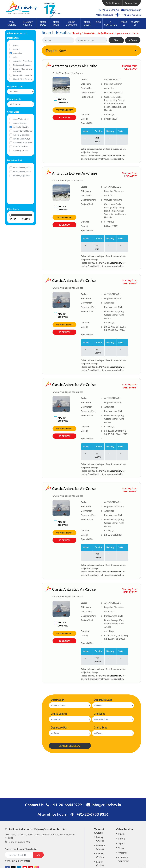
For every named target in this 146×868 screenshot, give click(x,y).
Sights (121, 843)
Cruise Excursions (72, 23)
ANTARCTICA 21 (21, 127)
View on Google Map (20, 842)
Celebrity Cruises (21, 151)
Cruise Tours (56, 23)
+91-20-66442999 (110, 10)
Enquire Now (131, 3)
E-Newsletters (111, 23)
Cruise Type (101, 728)
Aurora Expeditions (22, 135)
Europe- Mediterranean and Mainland (26, 70)
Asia (15, 57)
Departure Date (103, 700)
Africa (16, 45)
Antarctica (18, 53)
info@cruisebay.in (131, 10)
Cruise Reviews (113, 3)
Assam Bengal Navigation (25, 131)
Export (133, 40)
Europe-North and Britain (25, 75)
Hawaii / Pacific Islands (23, 79)
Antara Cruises (20, 123)
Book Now (64, 117)
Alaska (16, 49)
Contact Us (135, 23)
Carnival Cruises (20, 147)
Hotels (122, 839)
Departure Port (59, 728)
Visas (121, 848)
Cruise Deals (43, 23)
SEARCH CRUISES (70, 746)
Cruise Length (59, 714)
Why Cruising (12, 23)
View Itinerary (65, 110)
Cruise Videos (87, 23)
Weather (123, 853)
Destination (57, 700)
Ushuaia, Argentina (22, 176)
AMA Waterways (21, 119)
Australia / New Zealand (24, 61)
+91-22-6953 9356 (132, 15)
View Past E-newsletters (18, 861)
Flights (122, 834)
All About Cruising (28, 23)
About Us (124, 23)
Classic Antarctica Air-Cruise (62, 280)
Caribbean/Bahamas (22, 65)
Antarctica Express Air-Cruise (75, 66)
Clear (116, 40)
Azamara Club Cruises (23, 143)
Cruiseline (100, 714)
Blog (98, 22)
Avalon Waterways (22, 139)
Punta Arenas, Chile (22, 168)
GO (38, 855)
